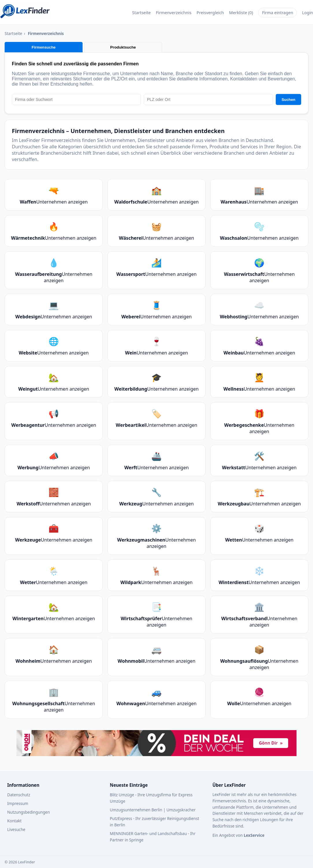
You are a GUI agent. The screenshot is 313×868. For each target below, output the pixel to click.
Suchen (288, 100)
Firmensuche (44, 47)
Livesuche (16, 829)
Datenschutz (19, 795)
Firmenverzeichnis (174, 13)
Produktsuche (123, 47)
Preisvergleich (210, 13)
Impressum (18, 803)
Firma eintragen (277, 13)
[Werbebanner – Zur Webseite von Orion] (156, 744)
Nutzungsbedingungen (29, 812)
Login (308, 13)
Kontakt (14, 821)
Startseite (141, 13)
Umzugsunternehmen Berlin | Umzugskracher (153, 810)
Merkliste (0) (241, 13)
